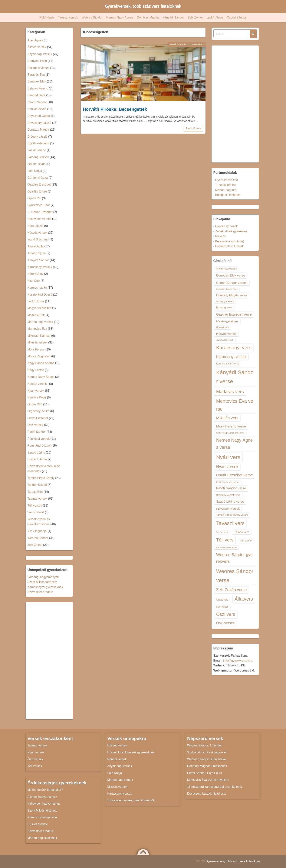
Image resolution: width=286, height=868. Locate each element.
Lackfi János (215, 17)
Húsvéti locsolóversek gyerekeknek (131, 752)
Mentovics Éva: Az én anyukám (208, 780)
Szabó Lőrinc (36, 452)
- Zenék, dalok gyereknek (230, 231)
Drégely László (38, 137)
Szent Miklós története (42, 582)
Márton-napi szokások (42, 838)
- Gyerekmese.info (226, 180)
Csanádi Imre (36, 95)
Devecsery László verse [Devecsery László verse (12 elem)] (227, 289)
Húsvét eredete (38, 824)
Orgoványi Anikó (39, 411)
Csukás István (37, 109)
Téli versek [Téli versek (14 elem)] (246, 541)
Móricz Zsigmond (39, 356)
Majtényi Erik (36, 315)
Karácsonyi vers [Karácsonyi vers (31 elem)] (234, 348)
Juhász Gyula (37, 253)
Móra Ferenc (36, 349)
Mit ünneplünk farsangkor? (45, 790)
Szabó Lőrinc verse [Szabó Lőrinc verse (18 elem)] (230, 501)
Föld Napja (47, 17)
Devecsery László (39, 123)
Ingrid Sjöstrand (38, 239)
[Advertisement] (49, 661)
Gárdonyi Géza (38, 178)
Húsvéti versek (37, 233)
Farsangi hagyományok (43, 577)
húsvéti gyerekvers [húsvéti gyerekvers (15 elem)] (227, 321)
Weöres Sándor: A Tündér (205, 745)
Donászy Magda (148, 17)
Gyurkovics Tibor (39, 205)
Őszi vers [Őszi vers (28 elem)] (226, 614)
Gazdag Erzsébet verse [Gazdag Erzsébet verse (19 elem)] (234, 314)
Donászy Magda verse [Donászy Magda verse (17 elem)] (232, 295)
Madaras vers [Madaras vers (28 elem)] (230, 392)
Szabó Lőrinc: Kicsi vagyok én (207, 752)
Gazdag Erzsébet (39, 184)
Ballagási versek (39, 68)
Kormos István (37, 288)
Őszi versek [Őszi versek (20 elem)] (225, 623)
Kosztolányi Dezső (40, 295)
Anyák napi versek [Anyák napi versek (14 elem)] (227, 269)
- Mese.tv (220, 236)
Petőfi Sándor (37, 432)
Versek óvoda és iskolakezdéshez (186, 44)
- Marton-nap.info (225, 190)
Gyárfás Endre (37, 191)
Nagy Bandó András (41, 363)
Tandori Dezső (37, 485)
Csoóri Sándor (237, 17)
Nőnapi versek (37, 384)
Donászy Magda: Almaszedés (207, 766)
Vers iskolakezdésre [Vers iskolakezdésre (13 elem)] (227, 548)
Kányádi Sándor (173, 17)
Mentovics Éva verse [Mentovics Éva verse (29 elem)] (235, 405)
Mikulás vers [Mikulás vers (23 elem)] (227, 418)
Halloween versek (39, 219)
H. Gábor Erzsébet (40, 212)
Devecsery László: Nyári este (207, 794)
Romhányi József (39, 446)
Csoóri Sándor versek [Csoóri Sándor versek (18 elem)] (232, 283)
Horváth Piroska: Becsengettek (115, 109)
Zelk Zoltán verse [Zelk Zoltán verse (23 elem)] (232, 590)
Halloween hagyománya (44, 804)
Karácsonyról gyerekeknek (45, 587)
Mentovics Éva (37, 329)
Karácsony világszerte (42, 817)
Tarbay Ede (35, 492)
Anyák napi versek (40, 54)
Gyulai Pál (34, 198)
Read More (193, 128)
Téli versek (35, 506)
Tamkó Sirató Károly (41, 478)
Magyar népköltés (39, 308)
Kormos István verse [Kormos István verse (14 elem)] (228, 364)
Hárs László (35, 226)
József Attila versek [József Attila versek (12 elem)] (225, 340)
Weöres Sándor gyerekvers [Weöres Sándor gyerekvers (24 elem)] (235, 558)
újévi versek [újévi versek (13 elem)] (222, 607)
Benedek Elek (37, 81)
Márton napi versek (40, 322)
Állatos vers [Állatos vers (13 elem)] (222, 600)
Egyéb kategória (38, 143)
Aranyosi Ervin (37, 61)
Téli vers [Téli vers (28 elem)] (225, 540)
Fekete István (37, 164)
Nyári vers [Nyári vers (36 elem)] (228, 457)
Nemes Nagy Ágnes (120, 17)
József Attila (36, 246)
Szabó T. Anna (37, 459)
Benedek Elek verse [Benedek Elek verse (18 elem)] (231, 275)
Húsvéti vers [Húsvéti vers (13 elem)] (223, 327)
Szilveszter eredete (40, 592)
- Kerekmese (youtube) (229, 241)
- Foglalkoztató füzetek (229, 246)
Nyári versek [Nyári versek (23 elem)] (227, 467)
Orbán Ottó (35, 404)
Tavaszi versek (68, 17)
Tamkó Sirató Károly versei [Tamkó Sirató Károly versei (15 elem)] (232, 515)
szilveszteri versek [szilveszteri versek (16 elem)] (228, 509)
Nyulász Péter (37, 397)
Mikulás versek (38, 342)
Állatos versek (37, 47)
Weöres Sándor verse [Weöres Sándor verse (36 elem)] (235, 576)
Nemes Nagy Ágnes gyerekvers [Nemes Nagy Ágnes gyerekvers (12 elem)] (230, 433)
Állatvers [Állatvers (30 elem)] (244, 599)
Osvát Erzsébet (38, 418)
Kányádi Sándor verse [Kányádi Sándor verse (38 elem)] (235, 377)
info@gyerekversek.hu (238, 660)
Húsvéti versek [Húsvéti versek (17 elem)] (226, 334)
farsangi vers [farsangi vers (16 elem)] (225, 307)
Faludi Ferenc (37, 150)
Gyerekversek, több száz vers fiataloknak (143, 7)
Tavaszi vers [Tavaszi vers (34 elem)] (230, 523)
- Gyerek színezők (226, 226)
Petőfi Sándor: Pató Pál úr (205, 773)
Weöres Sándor (92, 17)
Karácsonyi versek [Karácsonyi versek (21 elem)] (231, 357)
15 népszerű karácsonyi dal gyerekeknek (215, 787)
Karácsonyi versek (40, 267)
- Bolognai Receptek (227, 195)
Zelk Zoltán (195, 17)
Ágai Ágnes (35, 40)
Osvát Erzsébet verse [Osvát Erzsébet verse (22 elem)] (235, 475)
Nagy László (36, 370)
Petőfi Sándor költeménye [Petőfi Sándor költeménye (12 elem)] (228, 482)
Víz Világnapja (37, 531)
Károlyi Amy (35, 274)
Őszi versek (35, 425)
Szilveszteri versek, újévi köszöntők (131, 800)
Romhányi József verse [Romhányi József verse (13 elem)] (228, 495)
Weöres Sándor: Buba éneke (207, 759)
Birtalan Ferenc (38, 88)
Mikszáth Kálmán (39, 336)
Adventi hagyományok (42, 797)
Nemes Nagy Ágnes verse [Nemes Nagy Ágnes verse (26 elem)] (235, 444)
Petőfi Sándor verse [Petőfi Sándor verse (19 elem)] (231, 488)
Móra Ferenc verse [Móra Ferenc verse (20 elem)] (231, 426)
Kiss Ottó (34, 281)
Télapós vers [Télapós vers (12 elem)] (222, 532)
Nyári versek (36, 391)
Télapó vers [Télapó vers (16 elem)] (242, 532)
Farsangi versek (38, 157)
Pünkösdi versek (39, 439)
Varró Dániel (36, 512)
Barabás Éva (36, 75)
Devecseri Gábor (39, 116)
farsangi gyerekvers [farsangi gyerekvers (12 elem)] (225, 301)
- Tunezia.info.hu (225, 185)
